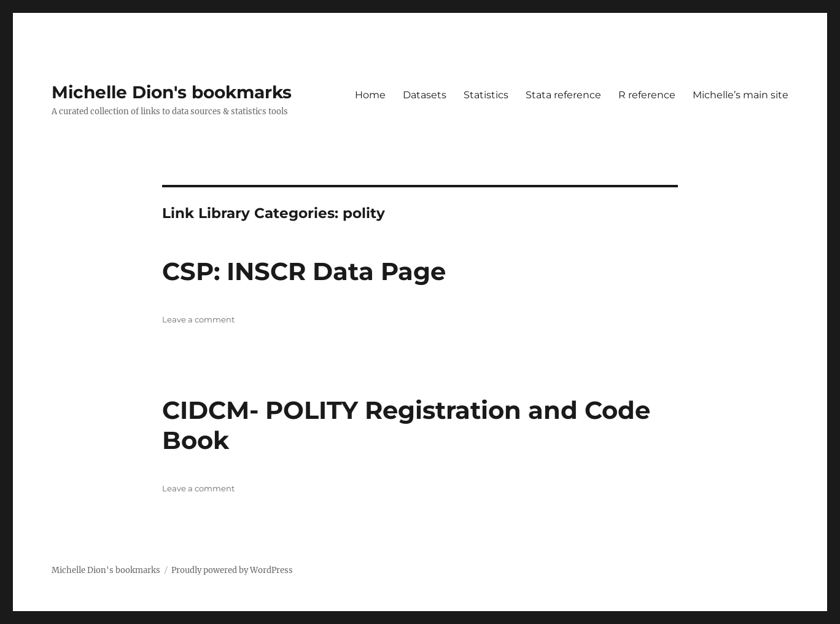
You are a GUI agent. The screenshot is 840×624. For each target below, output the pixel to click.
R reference (647, 95)
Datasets (425, 95)
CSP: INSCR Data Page (304, 271)
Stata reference (563, 95)
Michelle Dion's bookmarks (172, 92)
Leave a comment (198, 319)
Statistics (486, 95)
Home (370, 95)
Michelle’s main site (741, 95)
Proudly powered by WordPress (232, 570)
